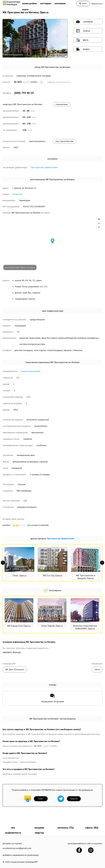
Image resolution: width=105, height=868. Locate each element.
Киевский (17, 194)
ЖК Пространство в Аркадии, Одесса (86, 577)
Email (41, 799)
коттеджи (46, 3)
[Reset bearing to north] (99, 227)
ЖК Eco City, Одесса (53, 575)
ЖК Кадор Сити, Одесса (19, 626)
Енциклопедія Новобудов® (24, 862)
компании (60, 3)
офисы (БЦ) (92, 828)
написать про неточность (59, 82)
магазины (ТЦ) (66, 828)
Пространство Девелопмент (44, 167)
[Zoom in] (99, 219)
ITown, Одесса (19, 575)
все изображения (14, 55)
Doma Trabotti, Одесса (52, 626)
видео (83, 49)
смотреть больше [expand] (12, 652)
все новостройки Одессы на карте (20, 267)
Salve (97, 669)
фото (82, 40)
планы (83, 31)
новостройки (29, 3)
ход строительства (64, 141)
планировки (62, 104)
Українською (97, 4)
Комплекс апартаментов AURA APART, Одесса (85, 627)
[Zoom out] (99, 223)
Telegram (74, 799)
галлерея (85, 22)
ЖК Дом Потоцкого (15, 669)
